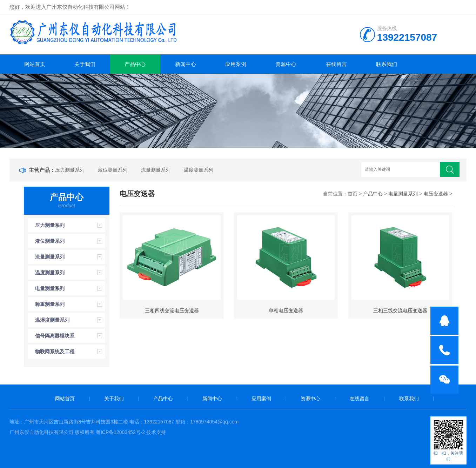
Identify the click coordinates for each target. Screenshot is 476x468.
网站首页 (35, 64)
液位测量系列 (113, 170)
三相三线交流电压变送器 (400, 310)
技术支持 (156, 432)
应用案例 (236, 64)
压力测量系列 (70, 170)
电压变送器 (436, 194)
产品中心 (135, 64)
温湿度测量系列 (52, 320)
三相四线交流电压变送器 (172, 310)
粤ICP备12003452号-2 (120, 432)
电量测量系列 (50, 288)
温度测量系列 (199, 170)
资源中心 (286, 64)
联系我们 (387, 64)
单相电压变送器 (286, 310)
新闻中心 (186, 64)
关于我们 (85, 64)
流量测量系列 (156, 170)
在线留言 (336, 64)
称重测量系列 (50, 304)
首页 (353, 194)
